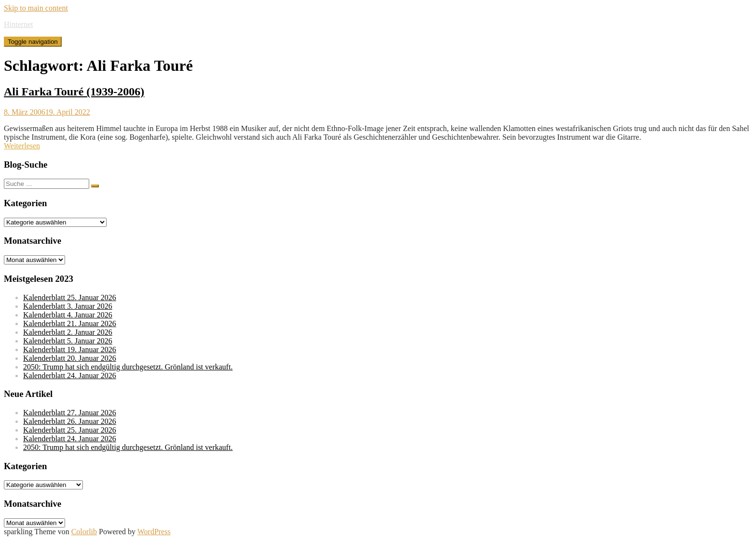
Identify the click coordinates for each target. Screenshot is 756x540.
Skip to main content (36, 8)
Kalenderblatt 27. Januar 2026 (70, 413)
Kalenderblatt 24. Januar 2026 (70, 375)
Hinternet (18, 24)
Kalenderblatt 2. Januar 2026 (68, 332)
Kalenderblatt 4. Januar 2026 (68, 315)
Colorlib (84, 532)
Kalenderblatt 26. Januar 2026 (70, 421)
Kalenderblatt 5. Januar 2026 (68, 341)
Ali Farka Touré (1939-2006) (74, 92)
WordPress (154, 532)
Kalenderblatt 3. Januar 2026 (68, 306)
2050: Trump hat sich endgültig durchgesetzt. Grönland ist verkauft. (128, 367)
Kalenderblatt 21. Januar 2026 (70, 323)
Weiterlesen (22, 146)
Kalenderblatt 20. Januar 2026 (70, 358)
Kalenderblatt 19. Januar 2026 (70, 349)
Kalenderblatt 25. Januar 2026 (70, 297)
